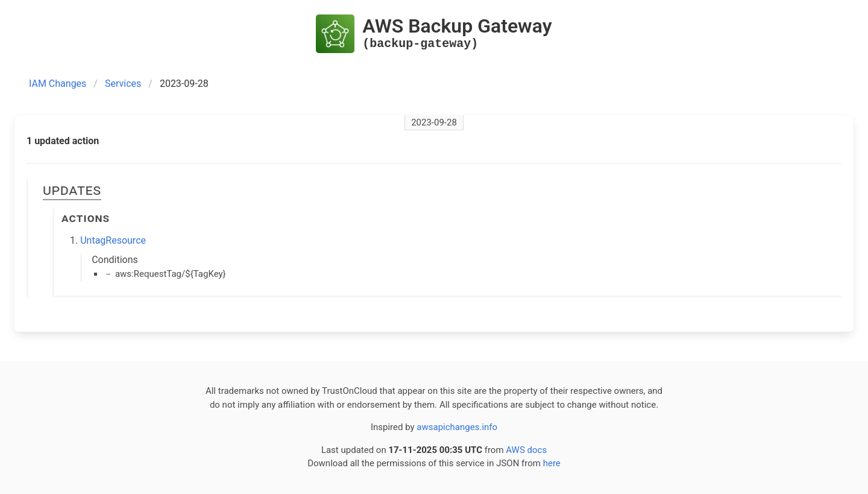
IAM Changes (58, 84)
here (552, 463)
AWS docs (526, 450)
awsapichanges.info (457, 427)
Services (123, 84)
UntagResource (113, 240)
